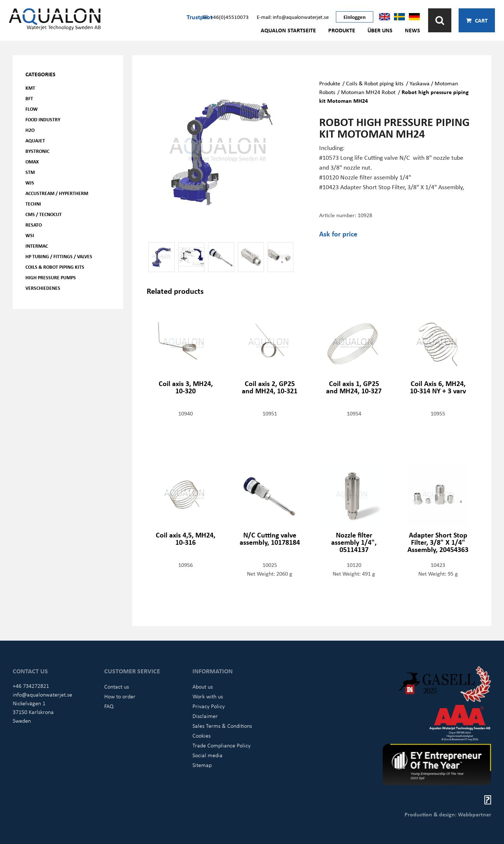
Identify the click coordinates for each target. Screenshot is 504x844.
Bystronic (37, 151)
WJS (30, 182)
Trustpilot (200, 17)
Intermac (37, 246)
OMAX (32, 161)
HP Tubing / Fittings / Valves (59, 256)
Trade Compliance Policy (221, 745)
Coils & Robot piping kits (55, 267)
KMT (30, 88)
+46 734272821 (31, 686)
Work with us (208, 696)
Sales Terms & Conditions (222, 726)
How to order (120, 696)
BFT (29, 98)
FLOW (32, 109)
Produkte (342, 30)
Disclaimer (205, 716)
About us (203, 686)
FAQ (109, 706)
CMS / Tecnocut (44, 214)
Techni (33, 204)
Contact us (117, 686)
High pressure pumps (51, 277)
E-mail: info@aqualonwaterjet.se (293, 17)
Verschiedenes (43, 288)
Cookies (202, 735)
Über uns (380, 30)
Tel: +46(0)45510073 (225, 17)
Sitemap (202, 765)
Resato (34, 225)
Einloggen (355, 17)
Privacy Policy (209, 706)
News (412, 30)
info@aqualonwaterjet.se (42, 694)
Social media (208, 755)
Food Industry (43, 119)
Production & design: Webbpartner (448, 814)
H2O (30, 130)
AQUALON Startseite (288, 30)
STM (30, 172)
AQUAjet (35, 140)
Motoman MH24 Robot (368, 92)
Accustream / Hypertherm (57, 193)
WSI (30, 235)
